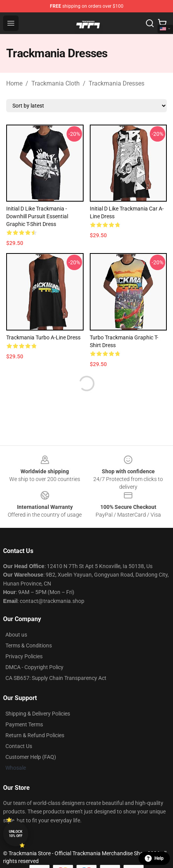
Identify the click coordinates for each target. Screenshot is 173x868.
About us (16, 635)
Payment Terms (24, 724)
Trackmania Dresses (116, 83)
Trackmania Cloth (56, 83)
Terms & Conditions (29, 645)
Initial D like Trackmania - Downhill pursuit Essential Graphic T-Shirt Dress (37, 216)
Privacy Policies (24, 656)
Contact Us (19, 746)
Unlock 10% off (16, 834)
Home (14, 83)
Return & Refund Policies (35, 735)
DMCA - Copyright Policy (34, 667)
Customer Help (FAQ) (31, 757)
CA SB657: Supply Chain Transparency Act (56, 678)
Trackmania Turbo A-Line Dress (43, 337)
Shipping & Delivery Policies (38, 714)
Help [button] (154, 858)
